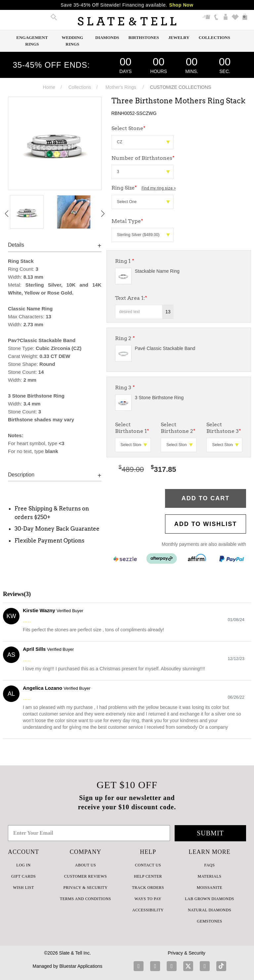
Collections (214, 37)
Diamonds (107, 37)
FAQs (210, 865)
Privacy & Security (187, 953)
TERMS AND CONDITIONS (85, 899)
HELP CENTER (148, 876)
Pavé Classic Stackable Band (165, 348)
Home (49, 87)
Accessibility (148, 910)
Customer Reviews (85, 876)
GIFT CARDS (23, 876)
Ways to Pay (148, 899)
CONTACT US (148, 865)
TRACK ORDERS (148, 888)
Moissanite (210, 888)
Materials (210, 876)
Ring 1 (125, 261)
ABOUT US (85, 865)
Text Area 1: (131, 298)
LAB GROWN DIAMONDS (210, 899)
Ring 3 (125, 387)
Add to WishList (206, 524)
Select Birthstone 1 (132, 428)
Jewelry (179, 37)
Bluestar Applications (81, 966)
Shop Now (181, 5)
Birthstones (144, 37)
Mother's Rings (121, 87)
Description (21, 475)
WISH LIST (23, 888)
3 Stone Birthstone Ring (159, 398)
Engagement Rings (32, 41)
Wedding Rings (72, 41)
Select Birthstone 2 (178, 428)
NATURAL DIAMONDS (210, 910)
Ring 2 (125, 338)
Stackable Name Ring (157, 271)
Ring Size (144, 188)
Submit (210, 833)
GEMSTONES (209, 921)
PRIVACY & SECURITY (86, 888)
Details (16, 245)
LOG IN (23, 865)
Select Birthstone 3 (224, 428)
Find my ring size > (159, 188)
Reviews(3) (17, 594)
